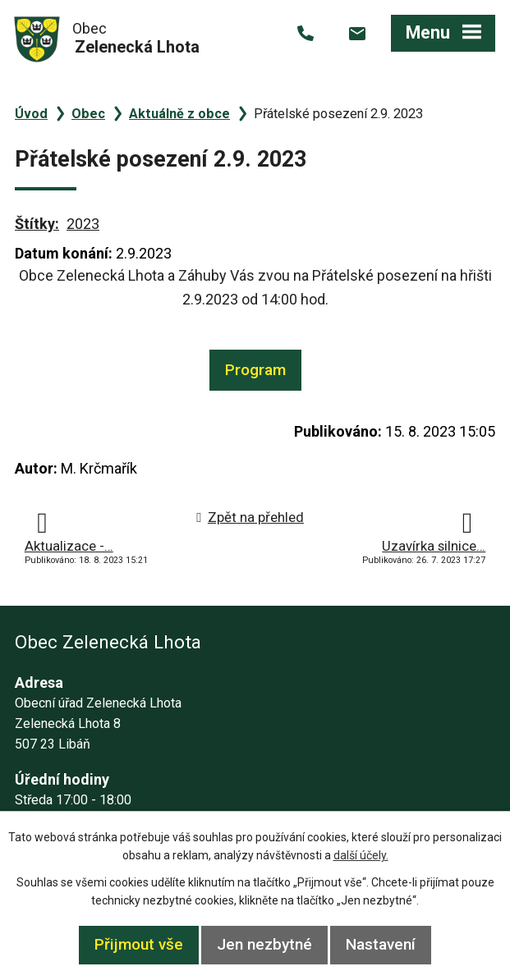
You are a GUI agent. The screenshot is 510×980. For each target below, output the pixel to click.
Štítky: (37, 224)
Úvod (31, 114)
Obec (88, 114)
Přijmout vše (139, 944)
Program (255, 370)
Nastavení (381, 944)
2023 (83, 224)
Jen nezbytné (264, 944)
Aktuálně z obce (179, 114)
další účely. (361, 855)
